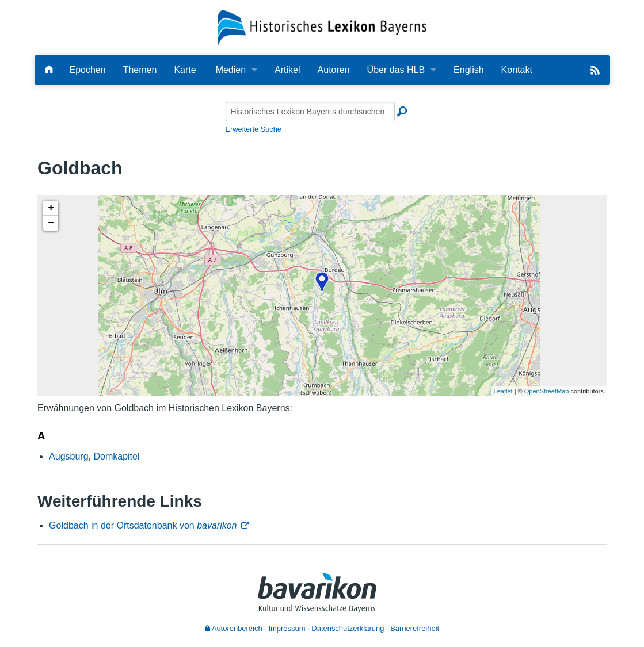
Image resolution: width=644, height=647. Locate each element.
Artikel (287, 70)
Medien (231, 70)
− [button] (51, 223)
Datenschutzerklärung (348, 628)
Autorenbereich (234, 628)
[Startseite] (322, 27)
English (468, 70)
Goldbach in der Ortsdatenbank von (143, 525)
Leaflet (503, 391)
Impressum (287, 628)
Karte (185, 70)
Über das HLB (396, 70)
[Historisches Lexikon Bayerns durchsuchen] (310, 112)
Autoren (334, 70)
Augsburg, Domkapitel (94, 456)
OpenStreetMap (547, 391)
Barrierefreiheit (415, 628)
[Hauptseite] (49, 70)
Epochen (88, 70)
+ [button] (51, 208)
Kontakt (517, 70)
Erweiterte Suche (254, 129)
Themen (140, 70)
